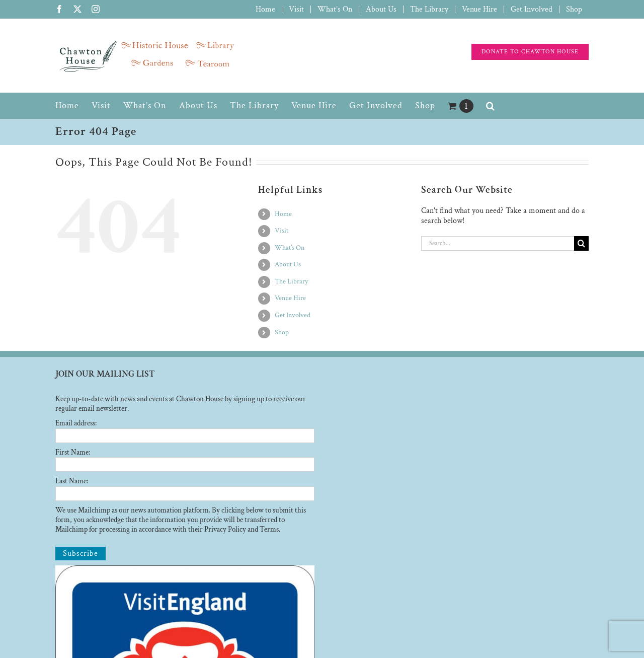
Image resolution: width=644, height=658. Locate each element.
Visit (281, 231)
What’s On (290, 248)
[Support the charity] (530, 52)
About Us (288, 264)
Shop (282, 332)
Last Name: (72, 481)
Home (283, 214)
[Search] (581, 243)
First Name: (73, 452)
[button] (491, 106)
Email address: (76, 423)
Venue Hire (290, 298)
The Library (291, 281)
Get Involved (293, 315)
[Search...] (498, 243)
